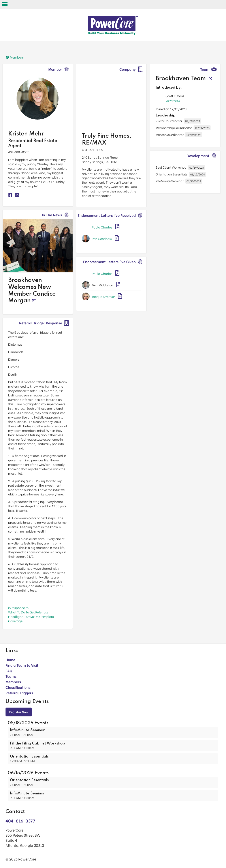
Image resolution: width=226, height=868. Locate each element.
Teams (11, 676)
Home (10, 660)
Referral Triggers (19, 693)
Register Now (19, 712)
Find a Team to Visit (22, 665)
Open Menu (5, 4)
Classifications (18, 687)
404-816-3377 (20, 821)
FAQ (9, 671)
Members (13, 682)
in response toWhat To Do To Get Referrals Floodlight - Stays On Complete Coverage (31, 614)
